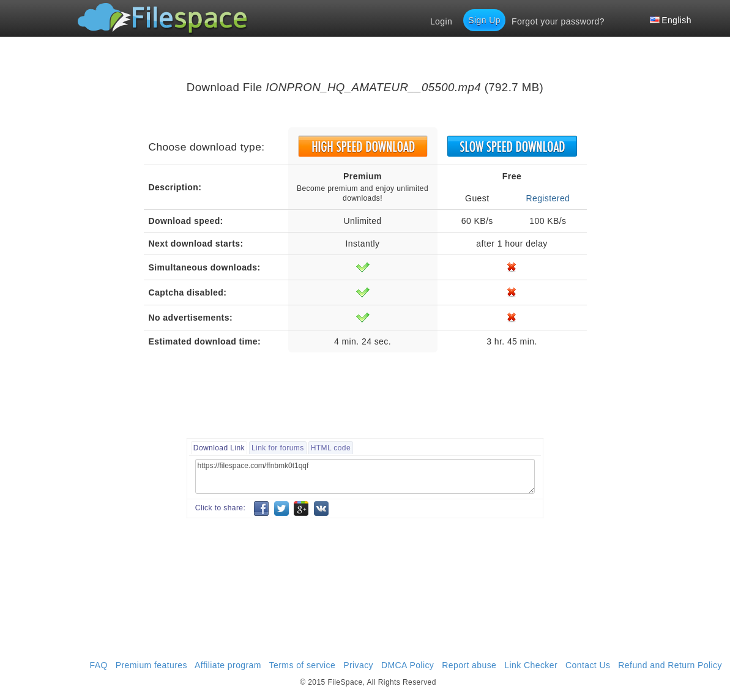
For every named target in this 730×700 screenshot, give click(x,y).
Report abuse (469, 665)
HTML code (331, 448)
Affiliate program (228, 665)
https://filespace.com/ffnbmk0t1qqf (365, 476)
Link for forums (278, 448)
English (671, 20)
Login (441, 21)
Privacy (358, 665)
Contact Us (588, 665)
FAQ (99, 665)
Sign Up (484, 20)
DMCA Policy (408, 665)
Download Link (219, 448)
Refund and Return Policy (670, 665)
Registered (548, 198)
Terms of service (303, 665)
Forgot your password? (558, 21)
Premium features (151, 665)
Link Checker (531, 665)
